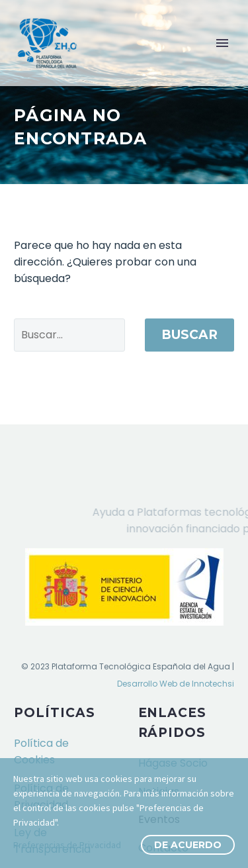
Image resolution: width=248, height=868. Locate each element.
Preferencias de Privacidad (67, 845)
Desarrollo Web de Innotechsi (176, 684)
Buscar (189, 335)
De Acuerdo (188, 845)
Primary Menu (222, 43)
